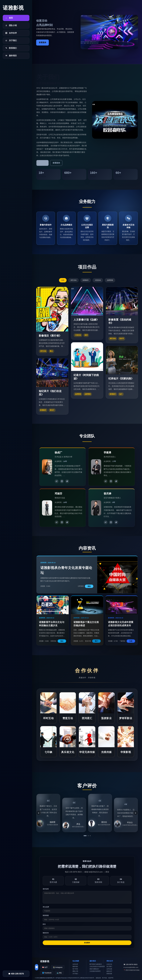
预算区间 (46, 933)
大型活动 (98, 280)
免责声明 (111, 978)
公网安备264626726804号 (87, 978)
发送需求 (87, 943)
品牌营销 (110, 280)
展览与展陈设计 (94, 969)
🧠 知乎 (45, 967)
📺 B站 (59, 973)
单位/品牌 (46, 907)
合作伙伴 (75, 964)
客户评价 (75, 969)
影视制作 (86, 280)
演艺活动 (73, 280)
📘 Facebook (47, 973)
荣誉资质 (109, 974)
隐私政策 (98, 978)
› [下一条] (136, 813)
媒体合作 (109, 971)
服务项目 (75, 967)
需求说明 (46, 889)
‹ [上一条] (39, 813)
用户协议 (105, 978)
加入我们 (109, 967)
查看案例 (42, 42)
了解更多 (42, 163)
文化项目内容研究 (95, 971)
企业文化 (109, 964)
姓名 (44, 924)
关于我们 (75, 974)
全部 (63, 280)
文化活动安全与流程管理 (97, 967)
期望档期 (46, 915)
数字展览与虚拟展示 (96, 964)
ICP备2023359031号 (73, 978)
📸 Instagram (58, 967)
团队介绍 (75, 971)
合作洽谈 (109, 969)
